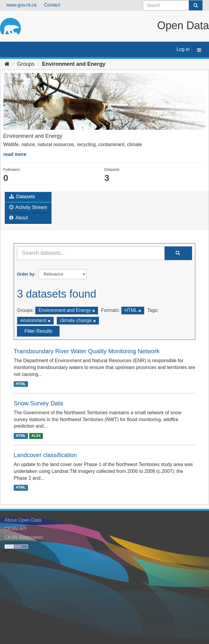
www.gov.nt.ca (21, 5)
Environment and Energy (74, 64)
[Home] (7, 64)
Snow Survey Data (38, 403)
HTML (21, 384)
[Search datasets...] (91, 253)
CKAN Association (24, 537)
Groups (26, 64)
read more (15, 154)
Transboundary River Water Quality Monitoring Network (87, 351)
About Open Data (23, 520)
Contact (52, 5)
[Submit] (196, 5)
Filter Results (38, 331)
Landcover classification (45, 455)
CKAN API (15, 529)
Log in (183, 49)
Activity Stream (28, 207)
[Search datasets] (173, 5)
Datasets (22, 197)
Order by (26, 274)
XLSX (36, 436)
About (18, 218)
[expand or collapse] (199, 50)
